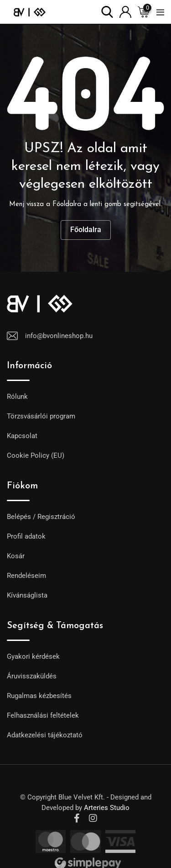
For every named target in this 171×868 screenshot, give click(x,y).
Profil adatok (26, 536)
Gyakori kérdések (33, 656)
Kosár (16, 556)
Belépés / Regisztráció (41, 517)
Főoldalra (86, 230)
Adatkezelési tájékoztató (45, 735)
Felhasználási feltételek (43, 715)
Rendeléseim (26, 576)
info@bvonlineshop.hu (59, 336)
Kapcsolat (22, 436)
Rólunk (17, 397)
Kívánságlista (27, 595)
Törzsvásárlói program (41, 416)
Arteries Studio (107, 808)
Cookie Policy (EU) (36, 455)
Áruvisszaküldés (32, 676)
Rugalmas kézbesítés (39, 696)
